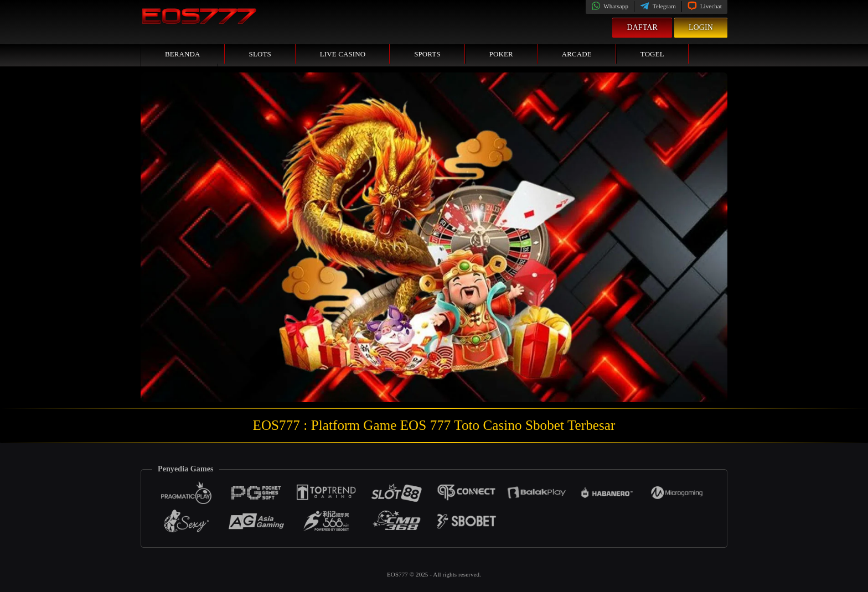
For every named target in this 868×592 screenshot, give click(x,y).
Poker (501, 54)
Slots (260, 54)
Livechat (705, 6)
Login (701, 27)
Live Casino (343, 54)
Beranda (183, 54)
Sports (427, 54)
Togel (652, 54)
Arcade (577, 54)
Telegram (658, 6)
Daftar (642, 27)
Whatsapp (610, 6)
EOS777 (398, 574)
